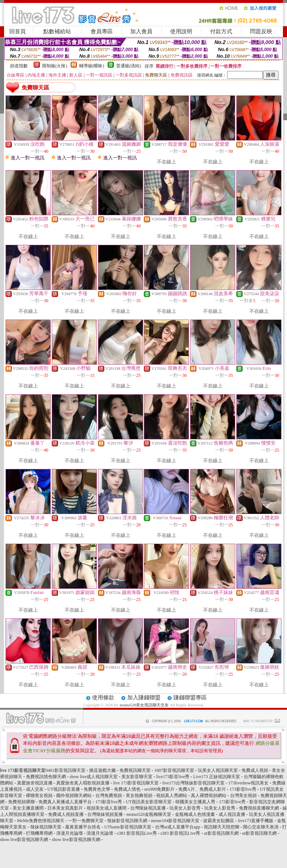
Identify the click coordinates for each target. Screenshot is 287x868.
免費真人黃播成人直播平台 (65, 802)
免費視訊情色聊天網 (46, 777)
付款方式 (221, 31)
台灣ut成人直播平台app (178, 827)
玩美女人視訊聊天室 (218, 770)
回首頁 (18, 31)
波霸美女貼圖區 (219, 821)
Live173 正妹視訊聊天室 (217, 777)
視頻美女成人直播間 (107, 808)
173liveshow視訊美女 (248, 783)
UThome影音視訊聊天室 (128, 827)
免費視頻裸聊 (21, 802)
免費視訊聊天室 (135, 770)
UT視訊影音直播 (64, 789)
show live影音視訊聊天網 (24, 840)
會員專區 (102, 31)
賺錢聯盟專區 (190, 698)
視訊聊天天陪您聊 (222, 827)
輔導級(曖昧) (92, 66)
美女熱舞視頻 (139, 796)
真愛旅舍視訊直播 (35, 783)
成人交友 (35, 789)
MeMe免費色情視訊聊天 (41, 821)
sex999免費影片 (159, 789)
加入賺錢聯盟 (144, 698)
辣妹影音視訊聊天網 (127, 821)
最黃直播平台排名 (83, 827)
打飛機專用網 (39, 833)
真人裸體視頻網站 (209, 796)
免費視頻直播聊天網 (259, 808)
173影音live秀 (243, 789)
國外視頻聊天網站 (74, 796)
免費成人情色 (127, 789)
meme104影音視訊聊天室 (175, 821)
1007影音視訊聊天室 (174, 770)
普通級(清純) (129, 66)
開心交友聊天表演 (261, 827)
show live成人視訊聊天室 (94, 777)
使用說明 (181, 31)
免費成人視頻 (255, 770)
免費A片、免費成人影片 (202, 789)
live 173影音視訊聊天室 (136, 783)
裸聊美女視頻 (39, 796)
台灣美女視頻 (243, 796)
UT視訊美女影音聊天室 (149, 802)
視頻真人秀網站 (172, 796)
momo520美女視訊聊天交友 (144, 705)
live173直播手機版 (256, 821)
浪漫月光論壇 (70, 833)
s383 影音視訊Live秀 (137, 833)
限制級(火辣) (55, 66)
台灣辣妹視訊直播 (148, 808)
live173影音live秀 (173, 777)
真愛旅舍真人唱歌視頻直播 (83, 783)
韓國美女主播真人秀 (195, 802)
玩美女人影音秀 (185, 808)
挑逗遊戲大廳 (102, 770)
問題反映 (261, 31)
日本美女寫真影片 (65, 808)
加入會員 (141, 31)
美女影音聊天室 (137, 777)
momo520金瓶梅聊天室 (149, 814)
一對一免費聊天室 (86, 821)
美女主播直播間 (28, 808)
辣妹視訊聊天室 (46, 827)
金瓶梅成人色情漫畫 (195, 814)
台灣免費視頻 (109, 796)
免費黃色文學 (97, 789)
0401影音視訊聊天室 (65, 770)
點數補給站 (57, 31)
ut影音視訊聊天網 (221, 833)
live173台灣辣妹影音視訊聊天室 (193, 783)
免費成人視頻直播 (66, 814)
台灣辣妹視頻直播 (105, 814)
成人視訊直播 (232, 814)
